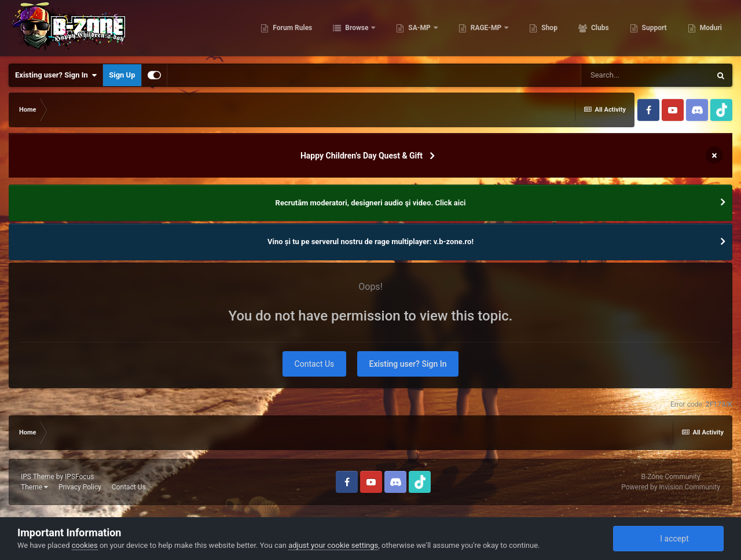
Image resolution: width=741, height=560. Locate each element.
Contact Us (315, 364)
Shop (549, 29)
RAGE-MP (486, 29)
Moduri (710, 29)
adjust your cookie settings (333, 545)
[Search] (645, 75)
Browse (357, 29)
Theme (34, 487)
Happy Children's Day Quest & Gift (362, 156)
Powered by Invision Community (671, 487)
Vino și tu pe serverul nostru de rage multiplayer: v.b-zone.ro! (370, 242)
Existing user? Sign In (56, 75)
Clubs (599, 29)
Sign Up (122, 75)
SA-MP (419, 29)
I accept (668, 539)
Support (654, 29)
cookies (85, 545)
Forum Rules (291, 29)
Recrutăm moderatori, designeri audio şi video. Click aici (371, 203)
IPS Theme (38, 477)
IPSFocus (79, 477)
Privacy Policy (80, 487)
